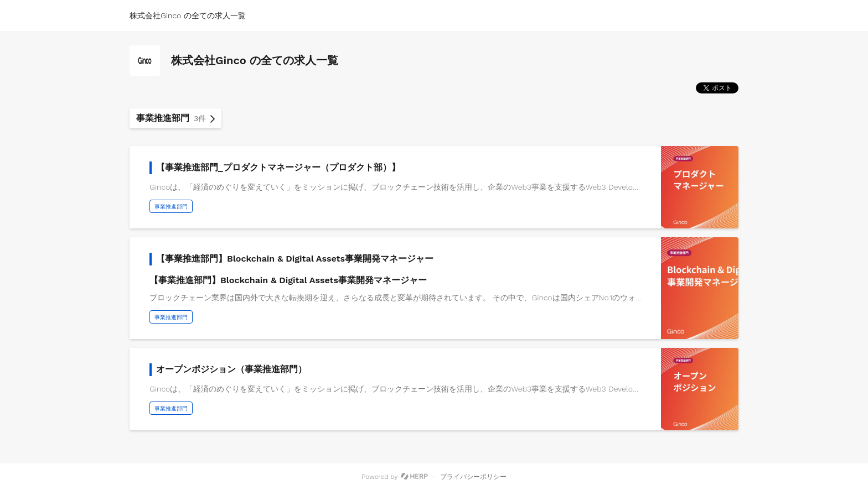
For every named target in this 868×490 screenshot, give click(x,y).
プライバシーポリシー (473, 477)
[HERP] (414, 477)
